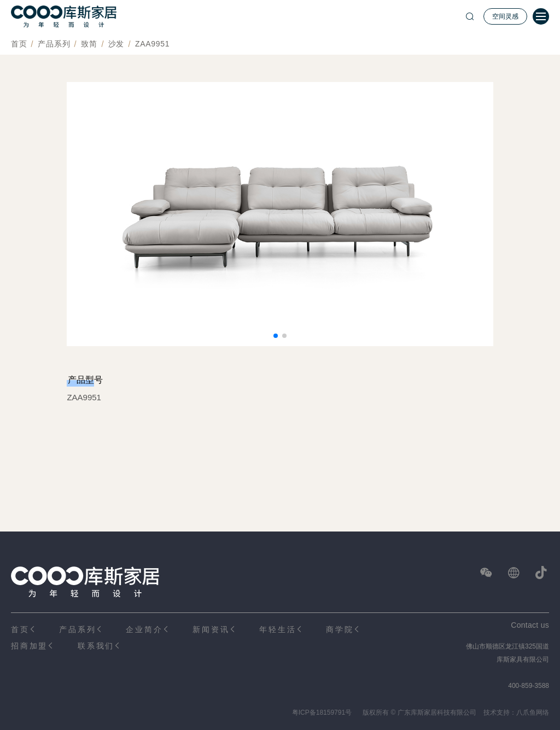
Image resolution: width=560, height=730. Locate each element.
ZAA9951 (152, 44)
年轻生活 (278, 629)
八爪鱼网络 (533, 713)
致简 (89, 44)
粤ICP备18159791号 (322, 713)
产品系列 (54, 44)
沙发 (116, 44)
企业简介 (144, 629)
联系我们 (96, 646)
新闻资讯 (211, 629)
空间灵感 (505, 16)
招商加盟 (29, 646)
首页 (19, 44)
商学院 (340, 629)
